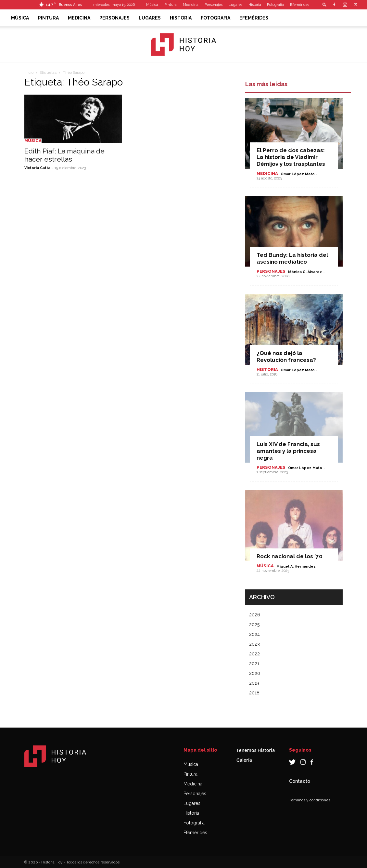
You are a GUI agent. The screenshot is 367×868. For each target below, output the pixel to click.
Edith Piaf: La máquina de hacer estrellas (64, 155)
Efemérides (300, 5)
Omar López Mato (298, 174)
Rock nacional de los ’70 (290, 556)
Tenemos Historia (256, 750)
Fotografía (194, 823)
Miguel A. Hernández (296, 566)
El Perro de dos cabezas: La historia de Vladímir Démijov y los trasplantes (291, 157)
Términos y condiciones (310, 800)
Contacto (300, 781)
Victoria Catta (37, 168)
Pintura (171, 5)
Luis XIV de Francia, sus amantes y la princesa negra (288, 451)
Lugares (235, 5)
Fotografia (275, 5)
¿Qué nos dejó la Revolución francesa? (286, 356)
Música (152, 5)
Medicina (191, 5)
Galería (244, 760)
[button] (324, 4)
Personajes (214, 5)
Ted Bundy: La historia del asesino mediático (292, 258)
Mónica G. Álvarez (305, 272)
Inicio (29, 72)
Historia (255, 5)
